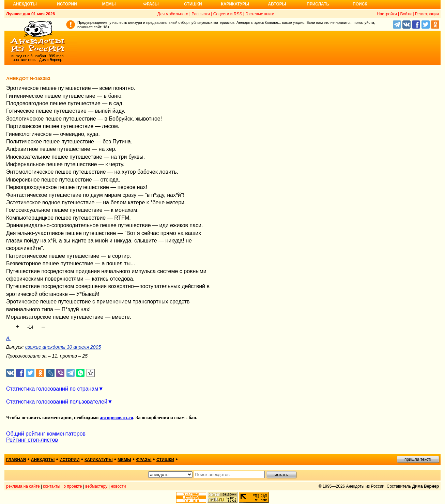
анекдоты (43, 460)
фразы (144, 460)
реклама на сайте (23, 486)
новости (118, 486)
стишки (165, 460)
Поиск (360, 4)
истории (70, 460)
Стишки (193, 4)
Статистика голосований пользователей (57, 402)
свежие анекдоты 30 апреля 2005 (63, 347)
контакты (52, 486)
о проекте (73, 486)
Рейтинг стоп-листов (32, 440)
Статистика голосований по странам (52, 389)
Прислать (318, 4)
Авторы (277, 4)
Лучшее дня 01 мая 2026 (30, 14)
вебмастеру (96, 486)
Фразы (151, 4)
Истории (67, 4)
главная (16, 460)
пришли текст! (418, 459)
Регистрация (427, 14)
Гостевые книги (260, 14)
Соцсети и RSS (228, 14)
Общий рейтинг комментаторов (46, 434)
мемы (124, 460)
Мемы (109, 4)
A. (8, 338)
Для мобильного (173, 14)
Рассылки (201, 14)
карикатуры (99, 460)
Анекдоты (25, 4)
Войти (406, 14)
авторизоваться (117, 418)
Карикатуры (235, 4)
